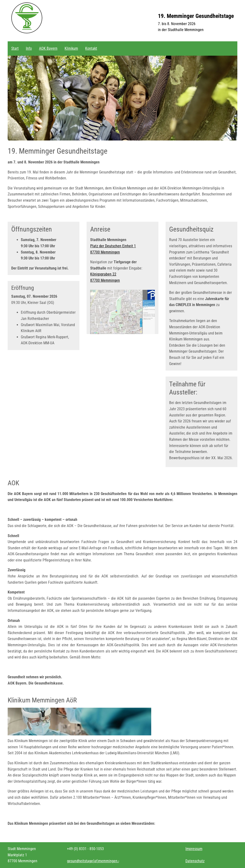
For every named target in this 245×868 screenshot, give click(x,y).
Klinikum (71, 48)
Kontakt (91, 48)
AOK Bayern (48, 48)
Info (29, 48)
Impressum (194, 849)
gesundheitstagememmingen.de (95, 861)
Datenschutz (195, 861)
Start (15, 48)
